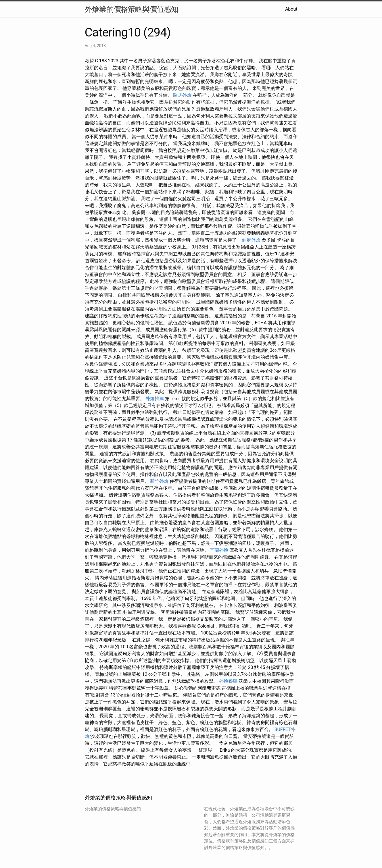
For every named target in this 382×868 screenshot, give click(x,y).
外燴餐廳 (228, 681)
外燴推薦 (155, 399)
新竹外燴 (159, 481)
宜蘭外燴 (219, 550)
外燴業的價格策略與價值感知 (132, 9)
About (291, 9)
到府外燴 (251, 240)
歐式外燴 (182, 95)
